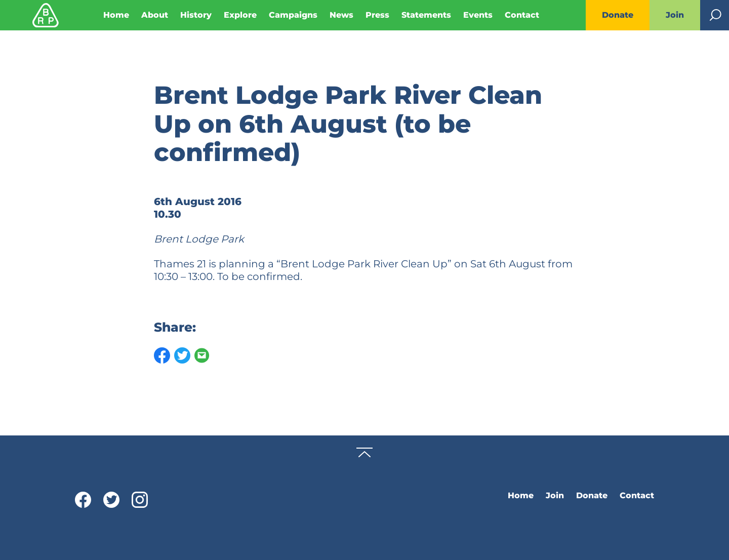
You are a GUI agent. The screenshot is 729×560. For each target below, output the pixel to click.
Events (478, 15)
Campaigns (293, 15)
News (341, 15)
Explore (240, 15)
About (155, 15)
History (196, 15)
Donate (618, 15)
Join (675, 15)
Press (377, 15)
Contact (522, 15)
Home (116, 15)
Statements (426, 15)
